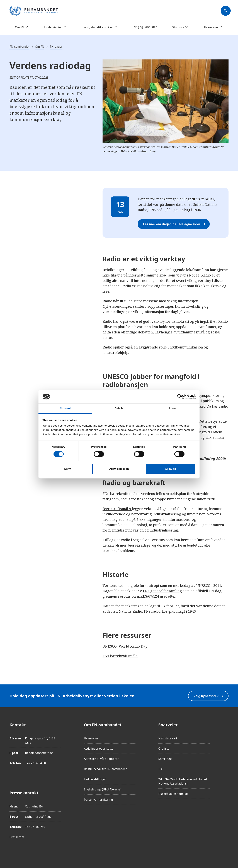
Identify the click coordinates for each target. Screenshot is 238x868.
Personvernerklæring (98, 800)
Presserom (17, 837)
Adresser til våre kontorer (101, 759)
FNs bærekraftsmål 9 (120, 656)
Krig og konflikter (145, 27)
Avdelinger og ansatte (99, 749)
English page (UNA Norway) (103, 789)
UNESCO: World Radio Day (125, 646)
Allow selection (119, 469)
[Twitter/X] (226, 755)
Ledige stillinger (95, 779)
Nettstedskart (168, 738)
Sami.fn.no (165, 759)
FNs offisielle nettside (173, 794)
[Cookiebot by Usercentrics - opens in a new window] (180, 396)
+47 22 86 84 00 (35, 763)
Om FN (20, 27)
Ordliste (164, 749)
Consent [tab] (65, 408)
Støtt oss (178, 27)
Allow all (170, 469)
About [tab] (173, 408)
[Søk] (226, 11)
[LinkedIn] (226, 745)
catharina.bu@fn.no (38, 817)
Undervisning (53, 27)
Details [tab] (119, 408)
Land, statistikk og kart (98, 27)
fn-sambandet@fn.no (39, 753)
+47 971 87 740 (35, 827)
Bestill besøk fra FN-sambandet (105, 769)
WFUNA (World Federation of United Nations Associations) (183, 781)
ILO (161, 769)
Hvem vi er (211, 27)
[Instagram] (226, 735)
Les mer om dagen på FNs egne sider (175, 224)
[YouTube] (226, 765)
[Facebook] (226, 725)
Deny (68, 469)
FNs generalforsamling (162, 591)
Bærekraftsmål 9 (117, 509)
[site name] (34, 11)
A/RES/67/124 (148, 596)
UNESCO (203, 586)
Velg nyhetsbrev (208, 696)
